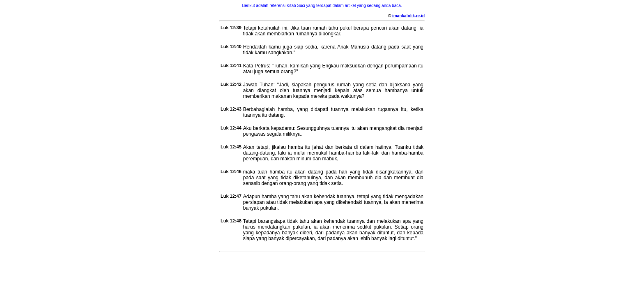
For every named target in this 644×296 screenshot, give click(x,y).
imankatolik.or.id (408, 16)
